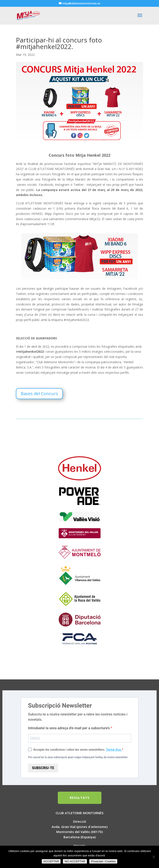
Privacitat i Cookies (103, 861)
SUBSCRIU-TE (43, 768)
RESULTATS (80, 798)
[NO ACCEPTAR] (154, 857)
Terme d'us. (114, 750)
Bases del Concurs (39, 394)
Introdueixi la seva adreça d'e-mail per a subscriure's (69, 728)
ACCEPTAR (51, 861)
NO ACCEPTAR (75, 861)
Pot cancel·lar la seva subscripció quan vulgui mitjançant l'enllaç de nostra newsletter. (78, 757)
